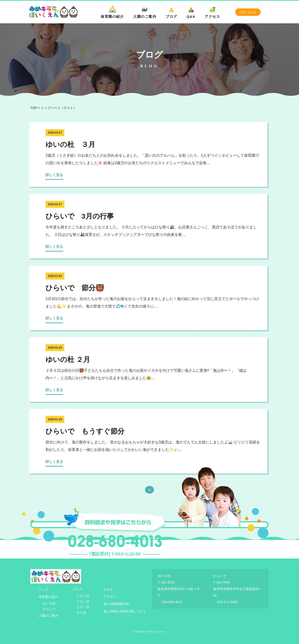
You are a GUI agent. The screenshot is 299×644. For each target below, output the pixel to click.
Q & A (108, 589)
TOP (34, 108)
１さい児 (83, 602)
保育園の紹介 (112, 12)
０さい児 (83, 596)
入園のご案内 (145, 12)
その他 (81, 612)
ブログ (171, 12)
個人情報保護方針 (117, 604)
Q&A (191, 12)
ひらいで (49, 609)
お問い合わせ (248, 12)
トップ (43, 589)
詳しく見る (54, 175)
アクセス (212, 12)
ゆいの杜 (49, 603)
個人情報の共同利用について (125, 611)
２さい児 (83, 607)
